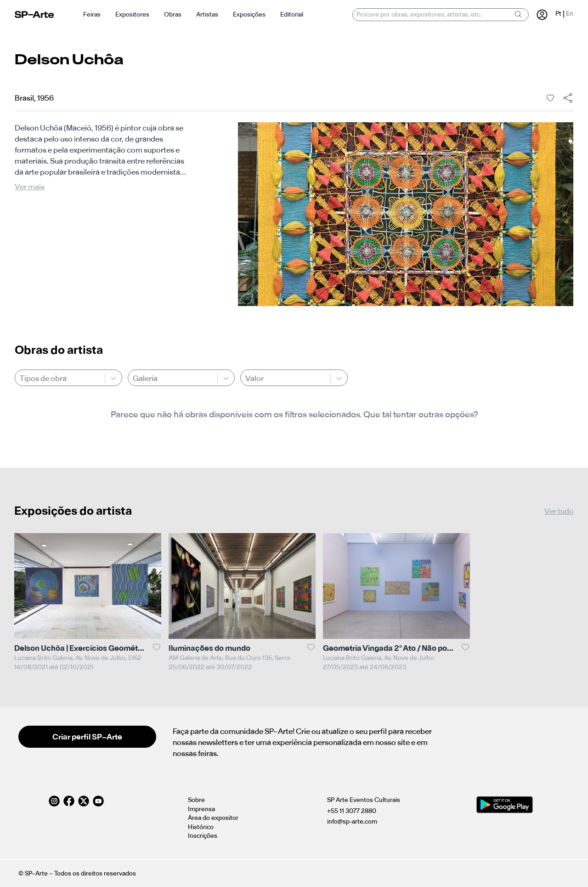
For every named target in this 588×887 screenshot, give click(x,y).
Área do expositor (213, 818)
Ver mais (30, 187)
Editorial (292, 14)
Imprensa (201, 809)
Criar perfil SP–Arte (87, 737)
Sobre (196, 800)
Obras (173, 14)
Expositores (132, 14)
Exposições (249, 14)
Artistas (207, 14)
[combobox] (20, 378)
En (570, 14)
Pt (558, 14)
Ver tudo (559, 511)
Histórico (201, 827)
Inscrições (203, 836)
